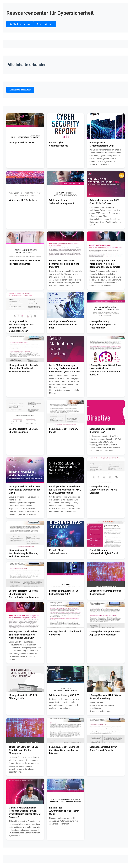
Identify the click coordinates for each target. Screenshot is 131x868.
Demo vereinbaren (45, 24)
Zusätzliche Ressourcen (20, 90)
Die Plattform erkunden (20, 24)
